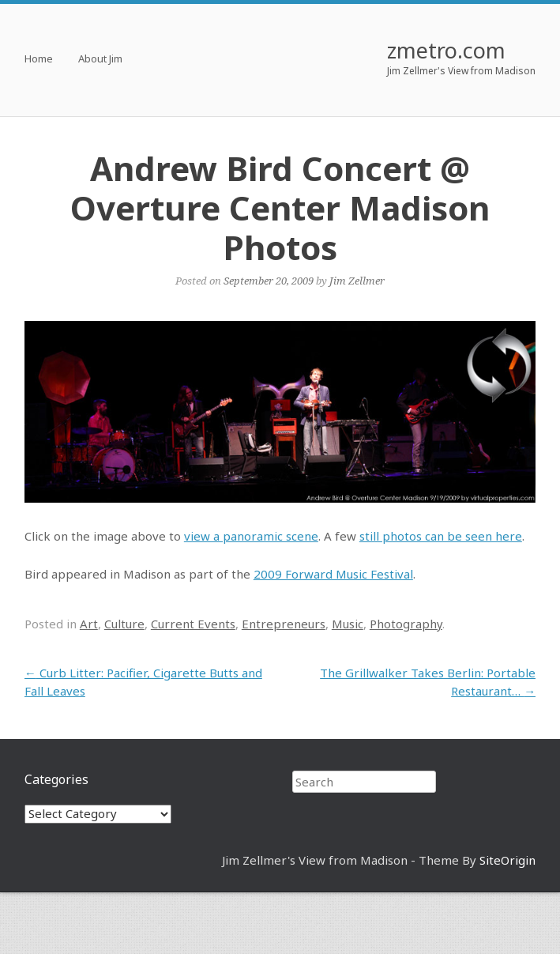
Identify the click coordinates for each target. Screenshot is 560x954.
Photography (406, 624)
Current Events (193, 624)
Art (89, 624)
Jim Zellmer (357, 281)
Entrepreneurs (284, 624)
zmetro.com (446, 50)
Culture (124, 624)
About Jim (100, 60)
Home (39, 60)
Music (348, 624)
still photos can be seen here (441, 536)
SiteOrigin (507, 860)
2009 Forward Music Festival (333, 574)
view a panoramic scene (251, 536)
